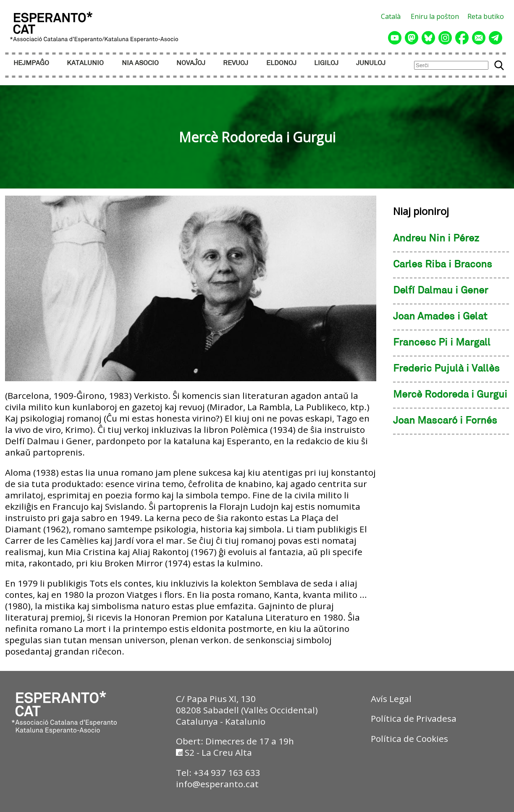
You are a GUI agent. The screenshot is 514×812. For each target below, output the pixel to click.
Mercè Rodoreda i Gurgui (450, 395)
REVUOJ (236, 63)
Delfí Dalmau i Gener (441, 291)
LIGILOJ (326, 63)
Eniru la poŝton (435, 16)
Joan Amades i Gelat (440, 317)
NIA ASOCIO (140, 63)
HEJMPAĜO (31, 63)
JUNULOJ (371, 63)
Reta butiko (486, 16)
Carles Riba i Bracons (443, 265)
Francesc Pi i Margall (442, 343)
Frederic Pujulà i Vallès (446, 369)
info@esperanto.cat (217, 784)
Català (391, 16)
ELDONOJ (281, 63)
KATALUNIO (85, 63)
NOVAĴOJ (191, 63)
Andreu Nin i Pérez (436, 239)
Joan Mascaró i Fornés (445, 421)
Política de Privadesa (414, 718)
